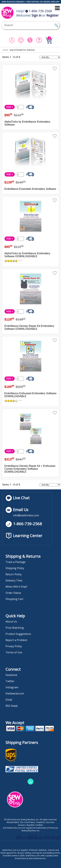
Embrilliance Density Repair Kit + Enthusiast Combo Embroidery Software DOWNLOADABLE (30, 469)
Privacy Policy (14, 646)
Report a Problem (16, 640)
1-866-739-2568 (39, 11)
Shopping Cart (14, 599)
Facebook (11, 675)
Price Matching (15, 628)
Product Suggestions (18, 634)
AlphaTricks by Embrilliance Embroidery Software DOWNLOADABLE (27, 255)
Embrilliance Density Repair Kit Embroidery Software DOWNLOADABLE (29, 327)
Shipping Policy (15, 568)
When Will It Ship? (16, 587)
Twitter (10, 681)
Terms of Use (14, 652)
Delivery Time (14, 580)
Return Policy (14, 574)
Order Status (13, 593)
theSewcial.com (15, 693)
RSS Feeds (12, 706)
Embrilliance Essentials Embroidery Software (30, 189)
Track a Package (16, 562)
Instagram (12, 687)
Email (9, 700)
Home (5, 50)
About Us (11, 622)
